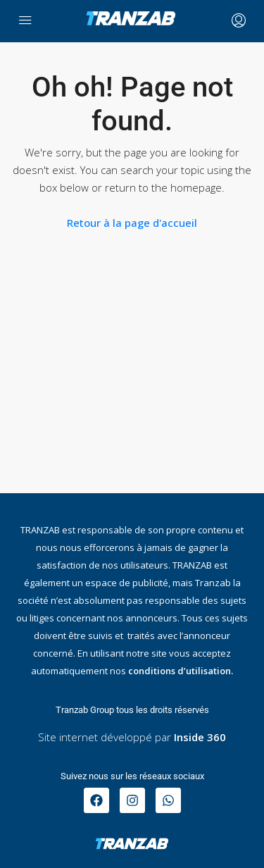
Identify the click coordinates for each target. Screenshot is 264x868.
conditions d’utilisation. (181, 671)
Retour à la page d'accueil (132, 223)
